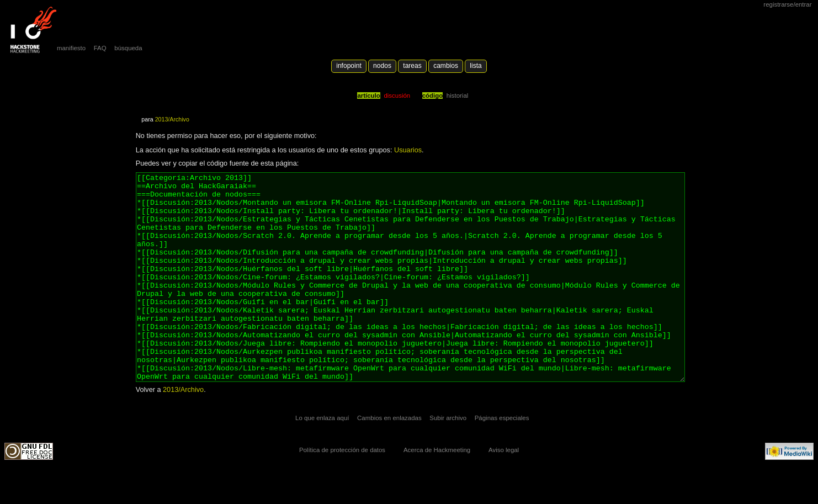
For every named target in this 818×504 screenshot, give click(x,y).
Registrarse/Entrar (787, 4)
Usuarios (408, 150)
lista (476, 66)
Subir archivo (448, 459)
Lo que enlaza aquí (322, 459)
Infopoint (349, 66)
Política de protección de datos (342, 491)
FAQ (100, 48)
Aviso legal (504, 491)
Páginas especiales (502, 459)
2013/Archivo (172, 119)
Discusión (397, 96)
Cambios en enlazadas (389, 459)
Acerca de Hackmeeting (437, 491)
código (433, 96)
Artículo (368, 96)
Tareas (412, 66)
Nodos (382, 66)
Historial (457, 96)
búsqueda (128, 48)
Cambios (446, 66)
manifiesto (71, 48)
